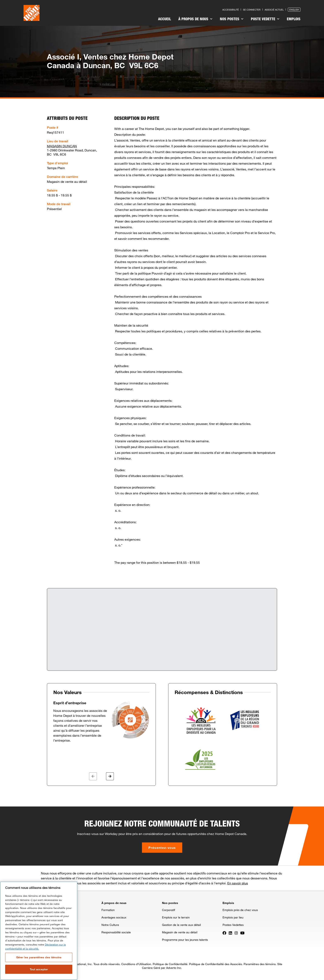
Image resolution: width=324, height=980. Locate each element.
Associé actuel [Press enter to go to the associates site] (274, 10)
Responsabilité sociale (116, 932)
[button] (93, 776)
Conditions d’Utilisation (136, 964)
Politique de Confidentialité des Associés (216, 964)
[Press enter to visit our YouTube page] (242, 932)
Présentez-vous (162, 847)
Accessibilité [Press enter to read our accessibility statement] (231, 10)
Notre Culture (110, 925)
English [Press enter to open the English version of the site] (294, 10)
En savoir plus (238, 883)
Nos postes (232, 19)
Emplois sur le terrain (176, 917)
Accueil (164, 19)
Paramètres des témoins (260, 964)
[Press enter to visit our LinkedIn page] (230, 932)
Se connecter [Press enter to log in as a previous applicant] (252, 10)
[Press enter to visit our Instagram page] (236, 932)
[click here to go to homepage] (32, 13)
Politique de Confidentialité (170, 964)
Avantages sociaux (114, 917)
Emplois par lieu (233, 917)
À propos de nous (195, 19)
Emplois (294, 19)
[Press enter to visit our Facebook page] (224, 932)
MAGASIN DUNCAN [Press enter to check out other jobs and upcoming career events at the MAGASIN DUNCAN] (62, 146)
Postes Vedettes (233, 925)
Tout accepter (39, 969)
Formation (108, 910)
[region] (39, 931)
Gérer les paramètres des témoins (39, 957)
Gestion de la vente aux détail (181, 925)
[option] (101, 722)
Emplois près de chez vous (240, 910)
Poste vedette (265, 19)
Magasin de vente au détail (180, 932)
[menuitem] (164, 19)
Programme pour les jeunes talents (185, 940)
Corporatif (169, 910)
